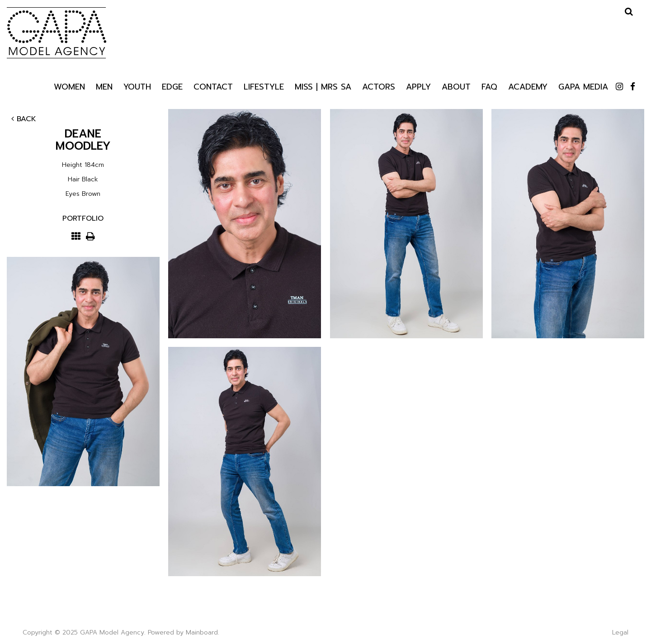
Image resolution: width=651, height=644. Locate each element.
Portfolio (83, 218)
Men (104, 86)
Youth (137, 86)
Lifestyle (264, 86)
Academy (528, 86)
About (456, 86)
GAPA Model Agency (57, 33)
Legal (620, 632)
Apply (418, 86)
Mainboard (202, 632)
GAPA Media (583, 86)
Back (24, 119)
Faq (489, 86)
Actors (379, 86)
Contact (213, 86)
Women (69, 86)
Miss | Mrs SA (323, 86)
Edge (172, 86)
